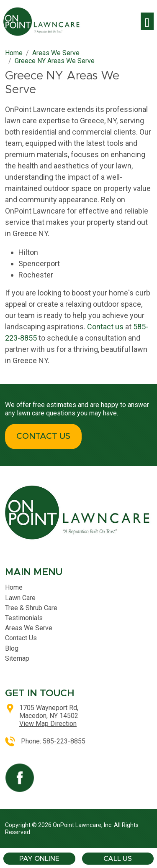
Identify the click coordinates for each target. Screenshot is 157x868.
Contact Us (21, 638)
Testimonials (24, 618)
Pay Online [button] (39, 859)
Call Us (118, 859)
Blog (12, 648)
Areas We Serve (29, 628)
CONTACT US (43, 436)
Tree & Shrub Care (31, 608)
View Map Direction (48, 724)
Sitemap (17, 658)
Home (14, 587)
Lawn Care (20, 598)
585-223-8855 (64, 741)
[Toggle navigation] (147, 22)
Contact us (105, 327)
